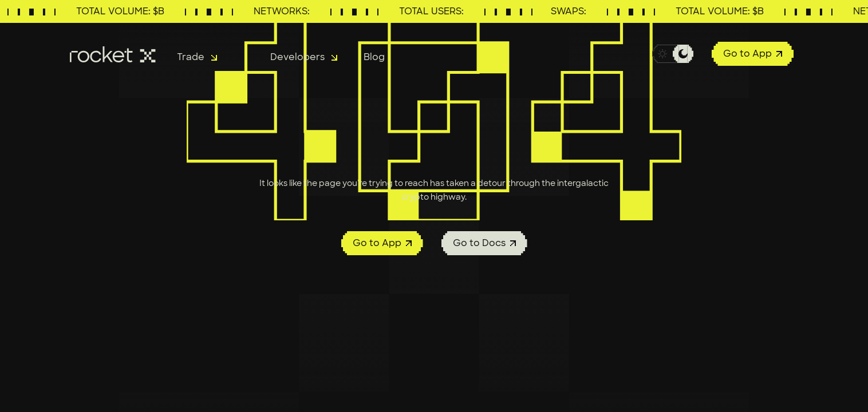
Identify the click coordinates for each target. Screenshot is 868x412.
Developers (304, 57)
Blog (374, 57)
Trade (197, 57)
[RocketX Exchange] (114, 54)
